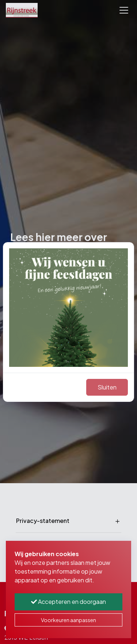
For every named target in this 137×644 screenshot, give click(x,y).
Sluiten (107, 387)
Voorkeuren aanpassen (68, 620)
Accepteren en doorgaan (68, 602)
